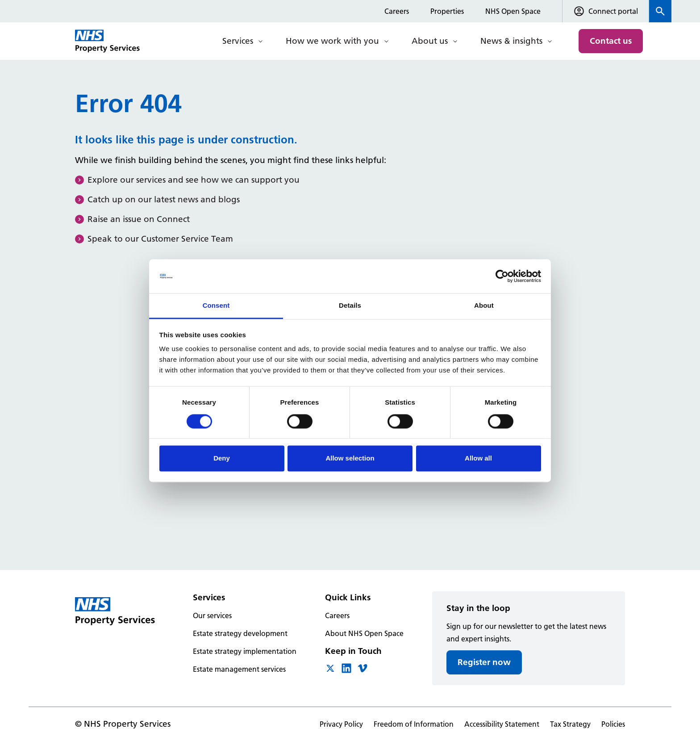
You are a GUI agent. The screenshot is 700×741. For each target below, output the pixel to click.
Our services (212, 615)
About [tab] (484, 306)
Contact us (611, 41)
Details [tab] (350, 306)
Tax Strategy (570, 724)
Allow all (478, 458)
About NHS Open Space (364, 633)
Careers (397, 11)
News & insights (511, 41)
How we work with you (332, 41)
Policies (613, 724)
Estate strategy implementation (245, 651)
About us (430, 41)
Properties (447, 11)
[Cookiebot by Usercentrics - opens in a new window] (502, 276)
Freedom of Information (414, 724)
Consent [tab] (216, 306)
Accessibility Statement (502, 724)
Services (238, 41)
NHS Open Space (513, 11)
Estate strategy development (240, 633)
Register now (484, 662)
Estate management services (239, 669)
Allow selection (350, 458)
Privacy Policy (341, 724)
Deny (222, 458)
